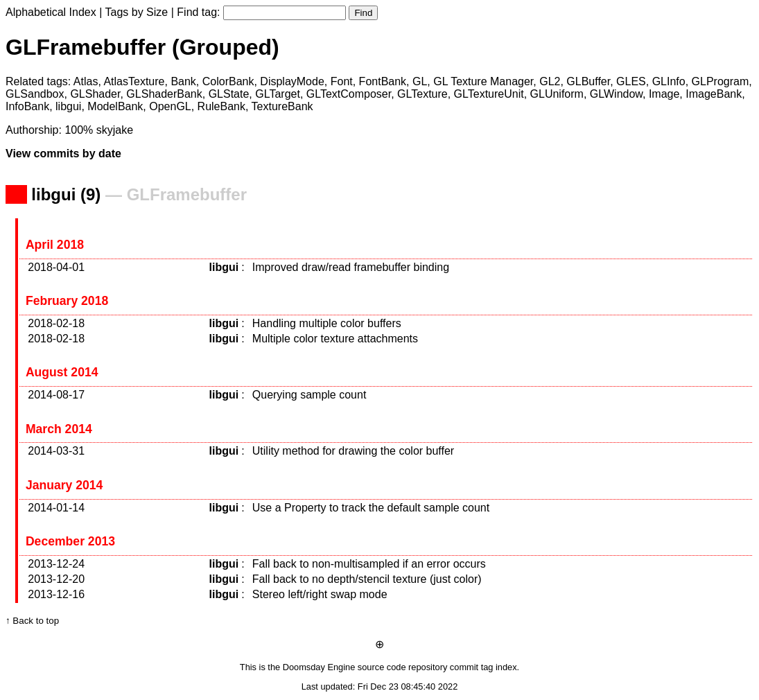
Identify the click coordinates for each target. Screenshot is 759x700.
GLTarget (278, 94)
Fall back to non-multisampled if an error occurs (369, 564)
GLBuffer (588, 81)
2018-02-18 (56, 323)
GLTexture (422, 94)
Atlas (86, 81)
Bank (183, 81)
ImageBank (714, 94)
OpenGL (170, 106)
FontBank (383, 81)
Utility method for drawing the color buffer (353, 451)
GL (420, 81)
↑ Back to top (32, 621)
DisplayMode (292, 81)
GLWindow (616, 94)
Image (664, 94)
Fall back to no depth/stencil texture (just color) (367, 579)
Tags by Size (137, 12)
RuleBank (221, 106)
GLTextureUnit (489, 94)
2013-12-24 (56, 564)
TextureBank (282, 106)
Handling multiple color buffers (327, 323)
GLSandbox (35, 94)
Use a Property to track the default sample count (371, 508)
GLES (631, 81)
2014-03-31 (56, 451)
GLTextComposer (349, 94)
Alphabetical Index (51, 12)
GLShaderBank (164, 94)
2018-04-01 (56, 267)
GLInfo (669, 81)
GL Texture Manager (483, 81)
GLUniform (557, 94)
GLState (229, 94)
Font (342, 81)
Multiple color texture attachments (335, 339)
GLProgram (721, 81)
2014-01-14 (56, 508)
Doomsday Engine (319, 667)
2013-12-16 (56, 594)
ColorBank (228, 81)
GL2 (550, 81)
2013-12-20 (56, 579)
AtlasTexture (134, 81)
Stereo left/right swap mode (320, 594)
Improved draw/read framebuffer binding (351, 267)
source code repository (402, 667)
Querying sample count (309, 395)
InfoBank (27, 106)
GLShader (95, 94)
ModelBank (115, 106)
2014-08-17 (56, 395)
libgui (68, 106)
